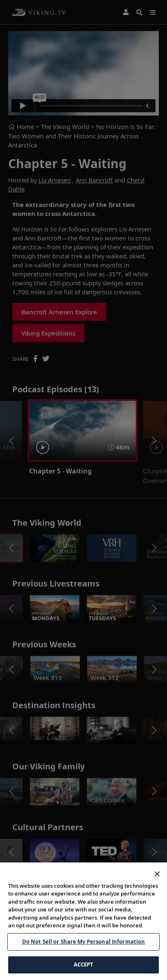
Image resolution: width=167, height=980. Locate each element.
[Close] (157, 878)
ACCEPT (84, 969)
